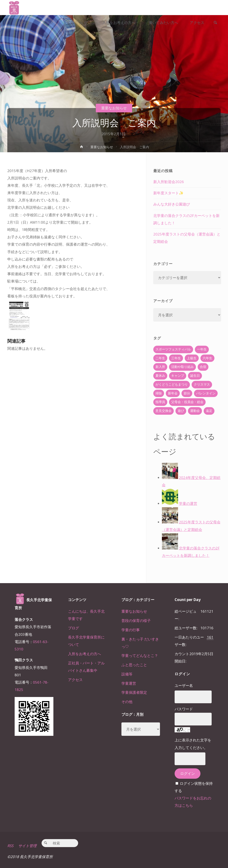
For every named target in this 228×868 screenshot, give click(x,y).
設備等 (127, 674)
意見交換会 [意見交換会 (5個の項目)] (164, 411)
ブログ (74, 628)
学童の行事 (131, 630)
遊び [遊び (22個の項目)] (181, 411)
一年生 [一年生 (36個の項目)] (202, 349)
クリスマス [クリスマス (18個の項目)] (202, 384)
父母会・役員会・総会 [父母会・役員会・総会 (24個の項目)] (187, 402)
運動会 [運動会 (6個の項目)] (195, 411)
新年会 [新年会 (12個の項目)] (173, 393)
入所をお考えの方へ (85, 654)
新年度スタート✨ (168, 193)
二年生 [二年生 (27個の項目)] (160, 358)
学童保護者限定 (134, 692)
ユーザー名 (184, 685)
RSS (10, 846)
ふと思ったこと (134, 665)
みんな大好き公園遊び (172, 204)
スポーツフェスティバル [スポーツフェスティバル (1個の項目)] (173, 349)
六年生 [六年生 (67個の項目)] (207, 358)
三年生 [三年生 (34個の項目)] (176, 358)
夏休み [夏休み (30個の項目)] (160, 376)
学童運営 (129, 683)
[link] (215, 23)
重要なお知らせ (114, 108)
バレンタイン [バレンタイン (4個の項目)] (206, 393)
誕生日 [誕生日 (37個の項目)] (195, 376)
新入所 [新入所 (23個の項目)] (160, 367)
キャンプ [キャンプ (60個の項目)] (178, 376)
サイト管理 (28, 846)
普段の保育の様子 (136, 621)
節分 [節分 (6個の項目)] (187, 393)
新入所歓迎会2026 (169, 182)
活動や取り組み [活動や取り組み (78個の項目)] (182, 367)
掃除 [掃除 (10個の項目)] (159, 393)
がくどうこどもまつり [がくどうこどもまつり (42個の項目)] (172, 384)
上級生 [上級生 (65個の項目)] (192, 358)
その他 (127, 702)
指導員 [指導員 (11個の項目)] (160, 402)
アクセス (75, 680)
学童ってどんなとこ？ (140, 655)
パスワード (184, 709)
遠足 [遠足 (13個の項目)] (209, 411)
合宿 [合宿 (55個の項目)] (203, 367)
